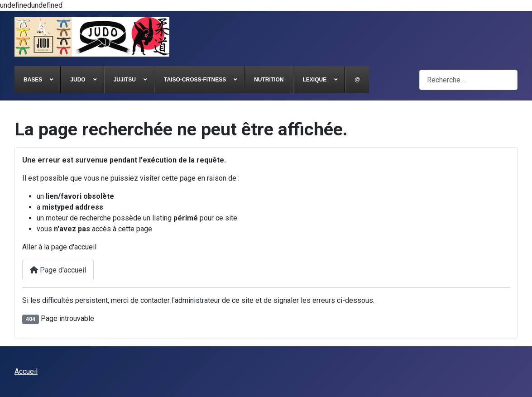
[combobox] (468, 80)
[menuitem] (38, 80)
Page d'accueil (58, 270)
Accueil (26, 371)
